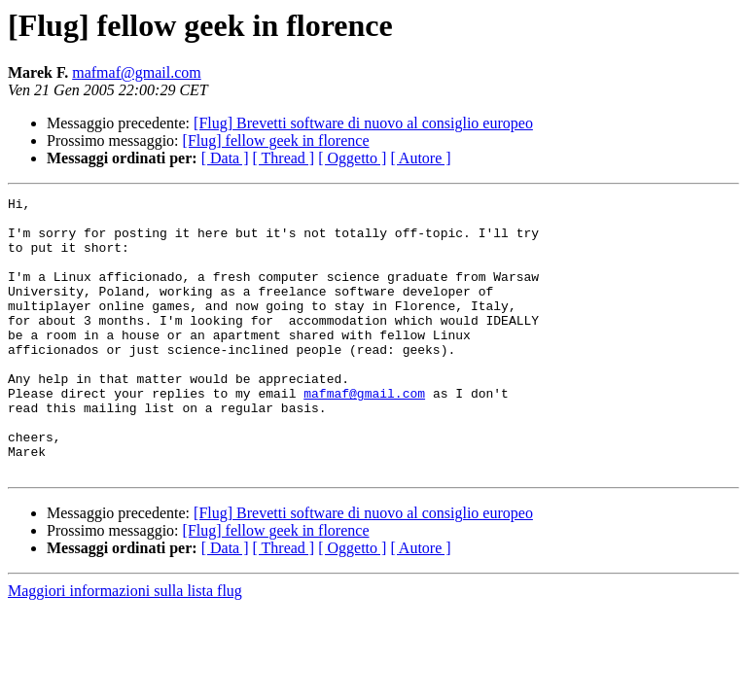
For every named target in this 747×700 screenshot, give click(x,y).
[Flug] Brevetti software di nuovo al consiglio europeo (363, 123)
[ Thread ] (284, 158)
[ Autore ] (420, 158)
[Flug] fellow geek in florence (276, 140)
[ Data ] (225, 158)
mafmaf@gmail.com (136, 72)
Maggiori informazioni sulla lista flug (125, 646)
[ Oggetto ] (352, 158)
